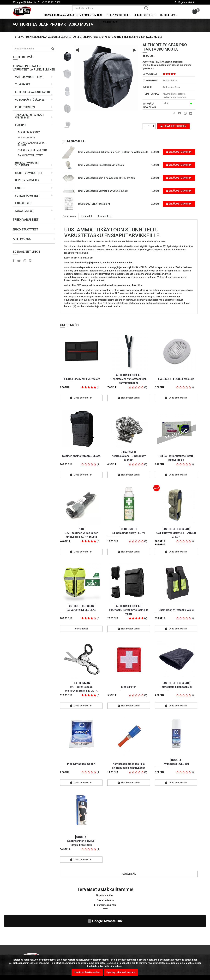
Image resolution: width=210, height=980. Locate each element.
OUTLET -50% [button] (169, 15)
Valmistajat (111, 22)
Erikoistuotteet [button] (145, 15)
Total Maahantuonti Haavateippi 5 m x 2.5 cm (101, 169)
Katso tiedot (81, 632)
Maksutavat (115, 939)
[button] (34, 70)
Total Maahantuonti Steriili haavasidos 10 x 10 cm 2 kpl (107, 182)
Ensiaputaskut (26, 141)
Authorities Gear (171, 91)
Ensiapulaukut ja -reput (32, 154)
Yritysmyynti (115, 945)
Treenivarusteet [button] (119, 15)
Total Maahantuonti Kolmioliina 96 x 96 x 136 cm (103, 195)
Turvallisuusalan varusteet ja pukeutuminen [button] (74, 15)
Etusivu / (21, 41)
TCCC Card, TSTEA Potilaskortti (94, 208)
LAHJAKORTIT (23, 207)
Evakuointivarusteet (30, 159)
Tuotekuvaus (69, 220)
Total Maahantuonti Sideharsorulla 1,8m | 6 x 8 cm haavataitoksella (113, 156)
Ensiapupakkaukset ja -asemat (32, 148)
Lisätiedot (87, 220)
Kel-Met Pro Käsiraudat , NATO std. (87, 942)
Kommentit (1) (105, 220)
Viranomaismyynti (119, 952)
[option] (67, 59)
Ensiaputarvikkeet (29, 136)
